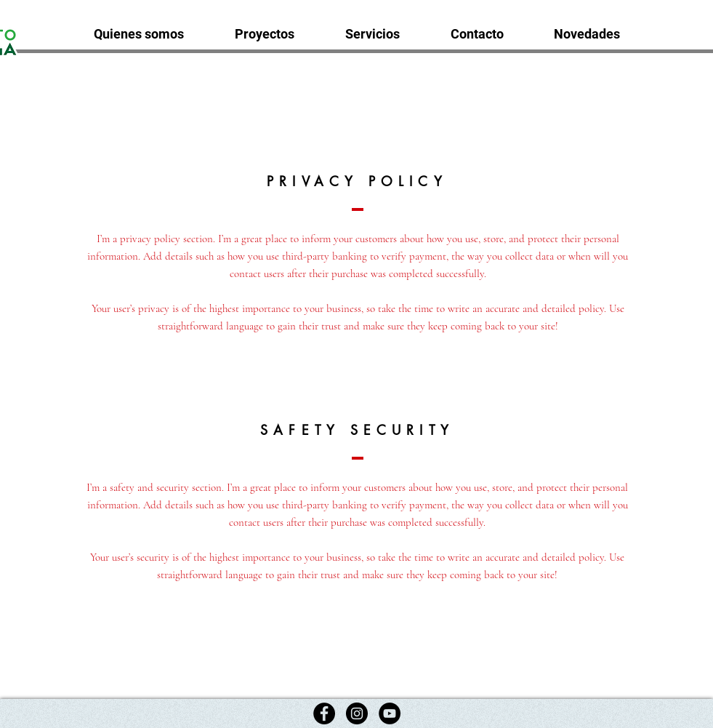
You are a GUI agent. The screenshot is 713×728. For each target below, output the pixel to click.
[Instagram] (357, 713)
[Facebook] (324, 713)
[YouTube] (390, 713)
